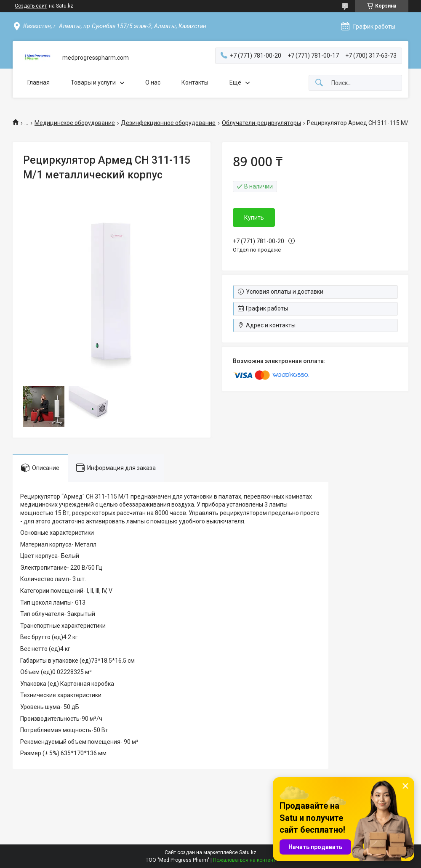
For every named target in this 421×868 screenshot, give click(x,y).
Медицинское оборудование (75, 123)
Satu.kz (248, 852)
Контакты (195, 82)
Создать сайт (31, 6)
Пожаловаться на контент (244, 860)
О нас (153, 82)
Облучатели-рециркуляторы (261, 123)
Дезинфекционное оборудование (168, 123)
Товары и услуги (93, 82)
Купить (254, 218)
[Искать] (319, 83)
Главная (39, 82)
